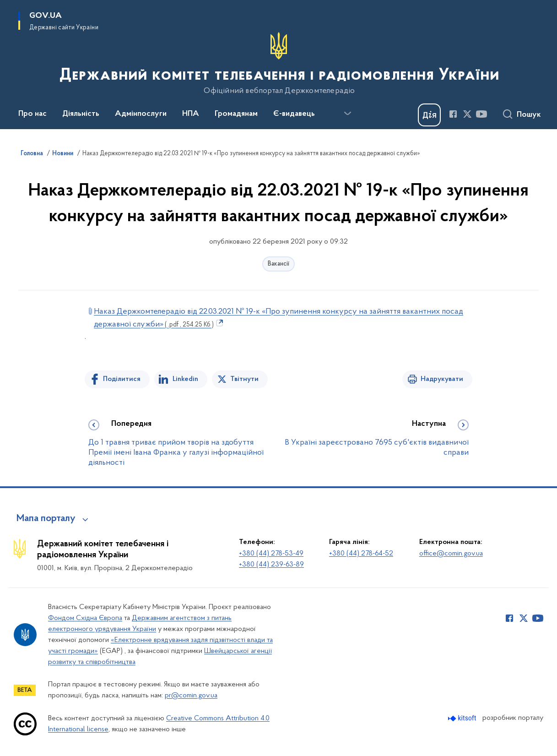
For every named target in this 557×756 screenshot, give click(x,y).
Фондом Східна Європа (85, 618)
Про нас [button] (32, 114)
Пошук (529, 115)
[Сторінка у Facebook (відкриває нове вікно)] (453, 114)
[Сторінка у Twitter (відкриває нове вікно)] (467, 114)
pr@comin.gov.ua (191, 696)
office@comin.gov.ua (451, 554)
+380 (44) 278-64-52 (361, 554)
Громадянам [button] (236, 114)
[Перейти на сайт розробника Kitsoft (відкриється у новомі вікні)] (463, 718)
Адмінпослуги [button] (141, 114)
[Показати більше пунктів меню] (347, 114)
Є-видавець (294, 114)
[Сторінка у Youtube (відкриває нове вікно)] (481, 114)
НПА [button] (191, 114)
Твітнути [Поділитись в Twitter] (244, 379)
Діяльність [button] (81, 114)
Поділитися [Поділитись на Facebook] (122, 379)
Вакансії (278, 264)
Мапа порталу (46, 519)
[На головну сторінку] (278, 64)
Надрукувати (442, 379)
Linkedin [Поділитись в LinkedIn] (185, 379)
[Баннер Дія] (429, 115)
